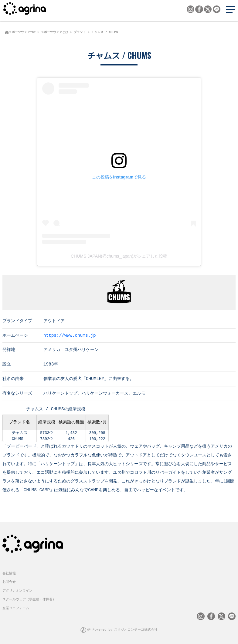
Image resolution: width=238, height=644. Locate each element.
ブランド (80, 32)
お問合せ (9, 581)
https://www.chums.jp (70, 335)
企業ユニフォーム (16, 607)
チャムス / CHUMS (105, 32)
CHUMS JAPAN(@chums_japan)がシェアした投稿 (119, 256)
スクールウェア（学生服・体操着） (29, 599)
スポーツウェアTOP (22, 32)
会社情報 (9, 573)
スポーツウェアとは (55, 32)
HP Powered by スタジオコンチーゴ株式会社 (122, 629)
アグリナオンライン (17, 590)
